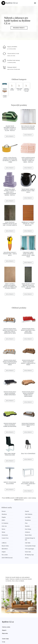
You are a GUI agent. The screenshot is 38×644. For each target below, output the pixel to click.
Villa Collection (5, 514)
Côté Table (4, 534)
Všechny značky (6, 616)
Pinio (3, 520)
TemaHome (17, 517)
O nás (4, 631)
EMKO (3, 517)
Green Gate (5, 542)
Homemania (17, 526)
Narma (3, 523)
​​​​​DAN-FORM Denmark (5, 546)
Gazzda (16, 511)
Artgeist (28, 539)
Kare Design (17, 523)
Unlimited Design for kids (19, 530)
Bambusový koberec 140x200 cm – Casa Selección (28, 224)
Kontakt (4, 634)
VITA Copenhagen (19, 539)
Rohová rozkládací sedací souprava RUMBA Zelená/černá (10, 425)
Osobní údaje (5, 627)
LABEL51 (29, 529)
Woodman (29, 511)
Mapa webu (5, 622)
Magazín (4, 619)
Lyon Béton (29, 514)
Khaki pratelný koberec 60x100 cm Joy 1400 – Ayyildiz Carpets (10, 224)
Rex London (17, 542)
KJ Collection (30, 517)
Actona (28, 545)
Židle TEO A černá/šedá (28, 454)
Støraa (28, 523)
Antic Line (16, 520)
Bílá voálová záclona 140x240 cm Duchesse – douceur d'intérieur (28, 128)
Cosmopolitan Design (30, 535)
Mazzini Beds (30, 526)
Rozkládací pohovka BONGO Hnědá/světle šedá (28, 425)
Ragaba (16, 514)
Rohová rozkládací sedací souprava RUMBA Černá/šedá (10, 393)
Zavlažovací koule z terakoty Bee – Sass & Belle (10, 254)
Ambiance (4, 526)
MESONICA (5, 539)
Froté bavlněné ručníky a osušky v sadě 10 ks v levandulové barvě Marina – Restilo (10, 192)
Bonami (4, 511)
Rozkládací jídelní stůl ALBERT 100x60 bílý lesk (28, 484)
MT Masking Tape (31, 542)
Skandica (29, 520)
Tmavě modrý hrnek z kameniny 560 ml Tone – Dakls (28, 191)
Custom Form (5, 529)
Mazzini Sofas (18, 534)
